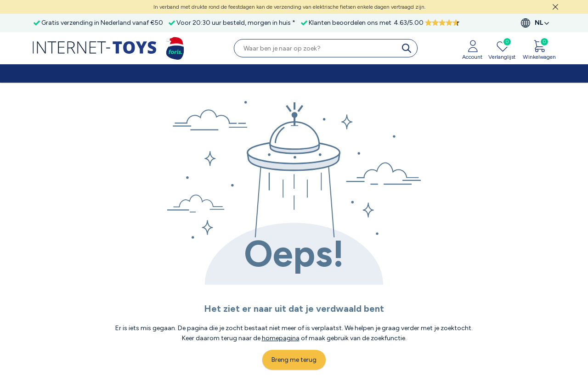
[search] (408, 48)
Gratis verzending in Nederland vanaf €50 (102, 23)
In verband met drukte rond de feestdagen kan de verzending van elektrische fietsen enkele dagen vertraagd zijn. (290, 7)
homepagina (281, 338)
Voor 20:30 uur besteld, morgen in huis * (236, 23)
